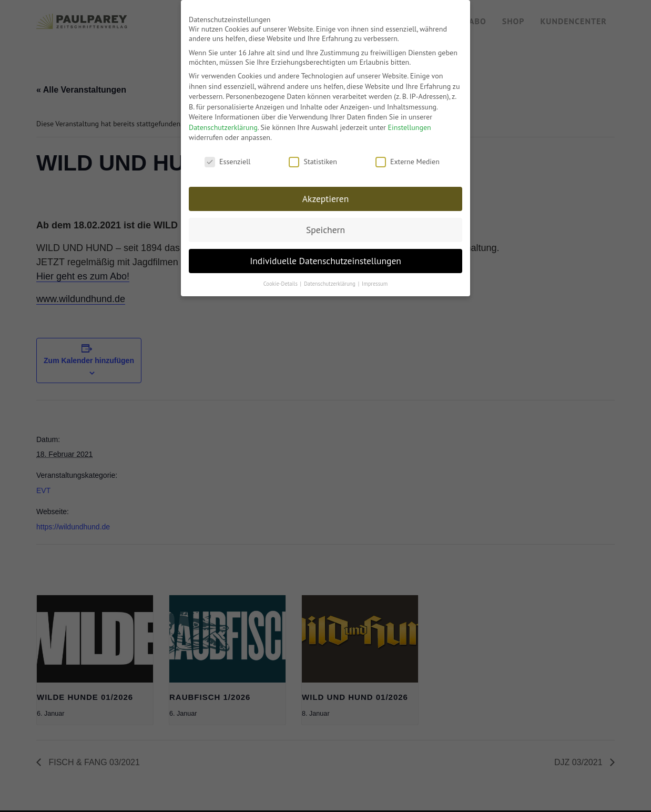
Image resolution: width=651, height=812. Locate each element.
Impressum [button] (375, 278)
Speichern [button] (325, 225)
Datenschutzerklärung (223, 123)
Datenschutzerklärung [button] (330, 278)
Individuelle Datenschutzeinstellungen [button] (325, 256)
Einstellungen (410, 123)
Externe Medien (408, 157)
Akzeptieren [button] (325, 194)
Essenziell (227, 157)
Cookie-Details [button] (281, 278)
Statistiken (313, 157)
